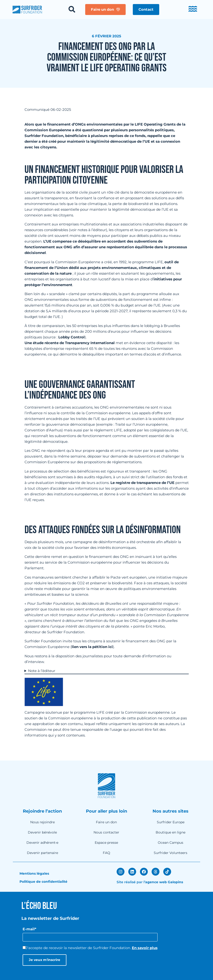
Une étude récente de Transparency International (70, 343)
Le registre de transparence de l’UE (142, 483)
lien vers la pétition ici (92, 647)
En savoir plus (145, 948)
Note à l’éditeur (42, 671)
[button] (146, 10)
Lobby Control (72, 337)
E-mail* (30, 929)
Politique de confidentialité (43, 882)
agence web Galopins (164, 882)
